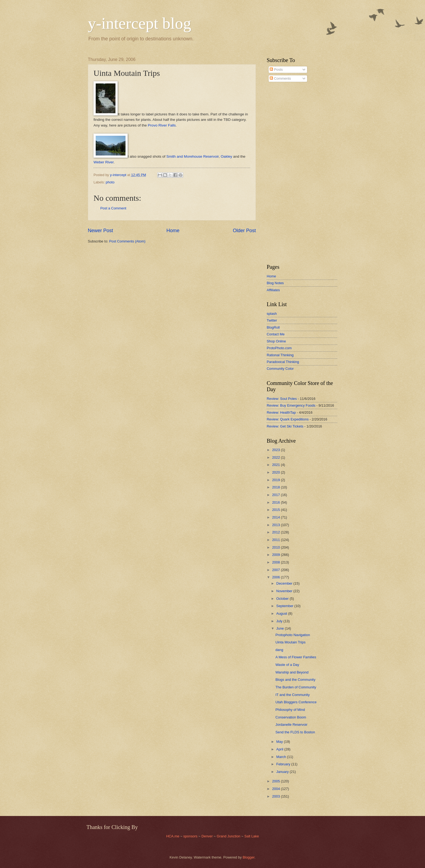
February (284, 764)
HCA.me (173, 836)
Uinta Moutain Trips (290, 642)
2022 (276, 457)
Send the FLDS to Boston (295, 732)
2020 (276, 472)
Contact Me (276, 334)
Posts (276, 69)
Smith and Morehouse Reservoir (193, 156)
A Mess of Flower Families (296, 657)
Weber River (104, 162)
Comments (280, 78)
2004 (276, 789)
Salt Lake (252, 836)
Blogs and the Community (295, 680)
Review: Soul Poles (282, 399)
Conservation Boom (291, 717)
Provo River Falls (162, 125)
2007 (276, 570)
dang (279, 650)
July (280, 621)
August (282, 613)
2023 (276, 450)
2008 (276, 562)
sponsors (191, 836)
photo (110, 182)
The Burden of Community (296, 687)
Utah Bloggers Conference (296, 702)
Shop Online (276, 341)
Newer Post (100, 231)
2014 (276, 517)
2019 (276, 480)
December (285, 583)
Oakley (226, 156)
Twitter (272, 320)
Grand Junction (228, 836)
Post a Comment (113, 208)
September (285, 606)
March (281, 757)
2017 (276, 495)
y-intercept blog (140, 23)
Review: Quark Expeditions (288, 419)
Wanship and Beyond (292, 672)
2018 (276, 487)
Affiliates (273, 290)
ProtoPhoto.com (279, 348)
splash (272, 314)
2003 (276, 796)
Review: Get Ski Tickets (285, 426)
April (280, 749)
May (280, 742)
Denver (207, 836)
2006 (276, 577)
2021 (276, 465)
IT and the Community (292, 695)
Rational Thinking (280, 355)
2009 (276, 555)
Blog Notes (275, 283)
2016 (276, 502)
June (281, 628)
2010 (276, 547)
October (283, 599)
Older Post (244, 231)
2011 (276, 540)
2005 (276, 781)
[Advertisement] (283, 173)
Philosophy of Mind (290, 710)
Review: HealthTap (281, 412)
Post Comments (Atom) (127, 241)
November (285, 591)
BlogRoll (273, 327)
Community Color (280, 369)
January (283, 772)
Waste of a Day (287, 665)
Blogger (249, 857)
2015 (276, 510)
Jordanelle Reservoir (291, 725)
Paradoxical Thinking (283, 362)
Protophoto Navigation (293, 635)
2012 (276, 532)
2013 (276, 525)
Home (173, 231)
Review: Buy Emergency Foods (291, 405)
